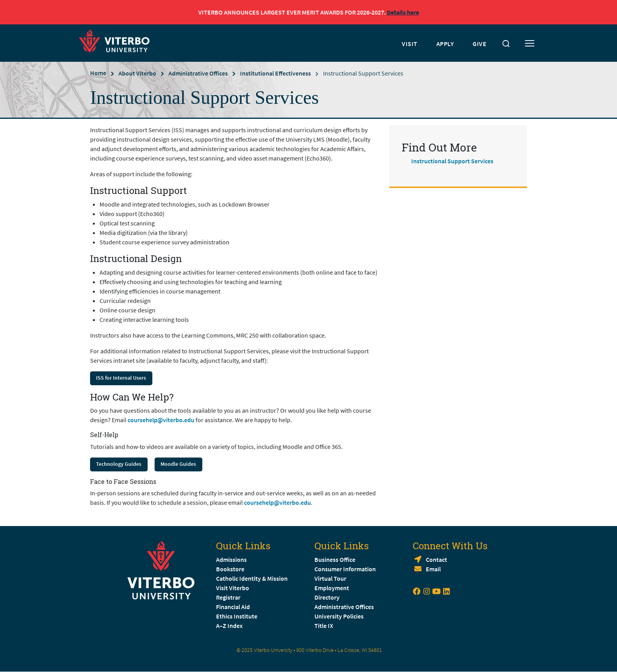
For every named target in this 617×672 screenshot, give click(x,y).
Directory (328, 597)
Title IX (324, 626)
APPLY (445, 44)
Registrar (228, 597)
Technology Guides (119, 464)
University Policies (339, 616)
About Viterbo (137, 73)
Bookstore (230, 569)
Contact (436, 559)
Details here (403, 12)
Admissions (231, 559)
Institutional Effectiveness (275, 73)
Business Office (335, 559)
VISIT (410, 44)
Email (433, 569)
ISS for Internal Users (121, 378)
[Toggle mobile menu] (530, 44)
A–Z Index (229, 626)
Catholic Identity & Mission (252, 578)
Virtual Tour (330, 578)
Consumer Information (345, 569)
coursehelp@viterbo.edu (161, 420)
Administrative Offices (198, 73)
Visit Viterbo (233, 588)
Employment (332, 588)
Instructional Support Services (452, 161)
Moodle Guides (178, 464)
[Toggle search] (506, 44)
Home (98, 73)
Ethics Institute (237, 616)
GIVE (479, 44)
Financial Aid (233, 607)
